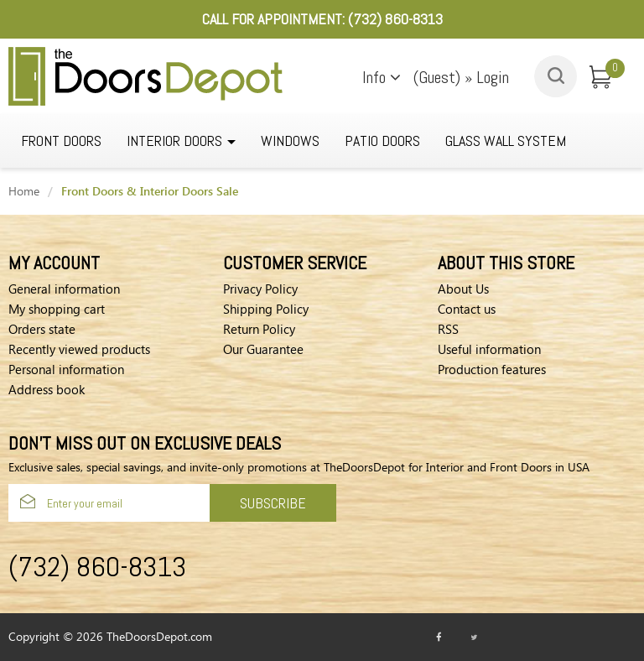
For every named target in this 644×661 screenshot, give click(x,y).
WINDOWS (290, 141)
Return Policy (259, 329)
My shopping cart (57, 309)
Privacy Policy (260, 289)
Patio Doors (382, 141)
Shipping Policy (266, 309)
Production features (492, 369)
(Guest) (439, 77)
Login (493, 77)
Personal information (66, 369)
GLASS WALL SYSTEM (506, 141)
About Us (463, 289)
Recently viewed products (79, 349)
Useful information (489, 349)
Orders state (42, 329)
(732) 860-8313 (395, 19)
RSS (448, 329)
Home (24, 191)
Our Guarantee (263, 349)
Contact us (467, 309)
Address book (47, 389)
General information (64, 289)
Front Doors (61, 141)
